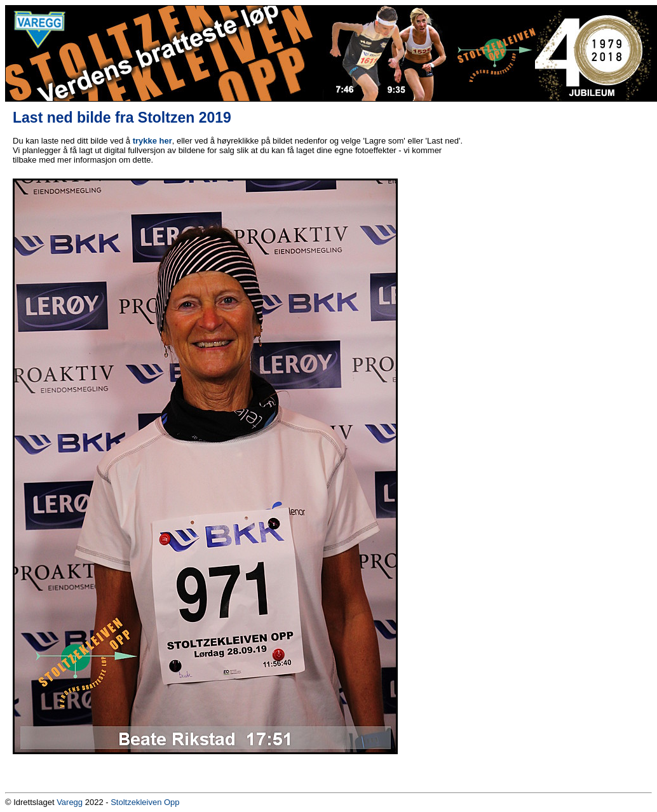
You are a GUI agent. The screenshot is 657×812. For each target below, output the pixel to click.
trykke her (152, 141)
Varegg (70, 802)
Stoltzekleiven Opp (145, 802)
